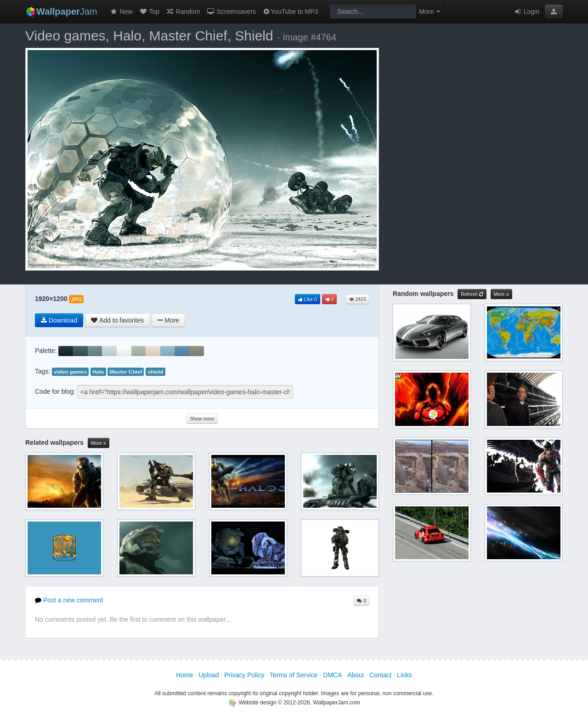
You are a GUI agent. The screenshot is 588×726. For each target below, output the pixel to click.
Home (184, 675)
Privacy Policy (244, 675)
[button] (554, 11)
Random (183, 11)
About (356, 675)
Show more (202, 419)
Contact (380, 675)
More (99, 443)
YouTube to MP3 (290, 11)
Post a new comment (69, 600)
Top (149, 11)
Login (526, 11)
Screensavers (231, 11)
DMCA (332, 675)
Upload (209, 675)
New (121, 11)
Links (404, 675)
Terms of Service (294, 675)
